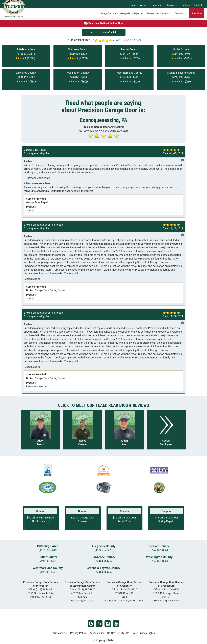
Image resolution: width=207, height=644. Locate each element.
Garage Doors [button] (108, 15)
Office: (41, 589)
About (143, 5)
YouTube (116, 624)
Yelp (99, 624)
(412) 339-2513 (48, 550)
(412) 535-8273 (103, 550)
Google (91, 624)
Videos (186, 5)
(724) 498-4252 (103, 561)
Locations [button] (157, 5)
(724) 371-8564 (159, 550)
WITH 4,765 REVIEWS (128, 40)
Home (133, 5)
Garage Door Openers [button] (158, 15)
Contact (198, 5)
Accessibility (97, 633)
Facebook (108, 624)
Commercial (181, 15)
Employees (173, 5)
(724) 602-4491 (48, 561)
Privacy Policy (78, 633)
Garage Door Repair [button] (131, 15)
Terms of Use (59, 633)
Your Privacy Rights (144, 633)
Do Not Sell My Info (118, 633)
